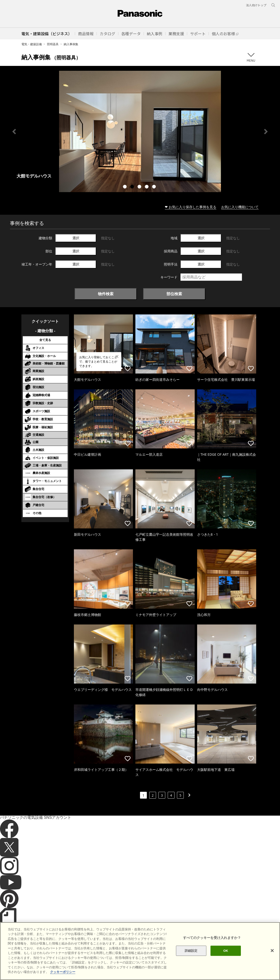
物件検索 (106, 294)
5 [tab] (155, 187)
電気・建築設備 (32, 44)
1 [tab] (125, 187)
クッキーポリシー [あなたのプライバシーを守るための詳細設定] (63, 972)
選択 (76, 238)
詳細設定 (191, 951)
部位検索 (174, 294)
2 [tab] (133, 187)
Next (266, 132)
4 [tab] (147, 187)
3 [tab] (140, 187)
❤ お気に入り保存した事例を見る (191, 207)
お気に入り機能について (240, 207)
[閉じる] (272, 951)
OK (226, 951)
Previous (14, 132)
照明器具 (53, 44)
